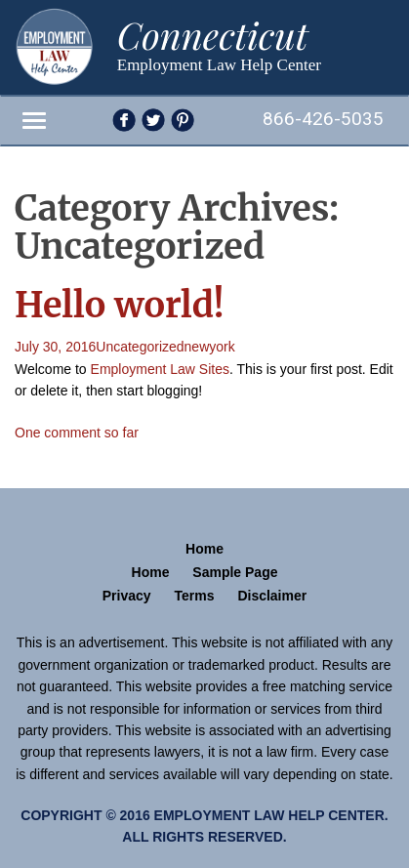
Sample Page (235, 572)
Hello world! (120, 305)
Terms (195, 596)
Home (204, 549)
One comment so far (77, 433)
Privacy (127, 596)
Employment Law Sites (160, 369)
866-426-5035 (323, 119)
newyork (210, 347)
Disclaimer (272, 596)
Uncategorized (140, 347)
